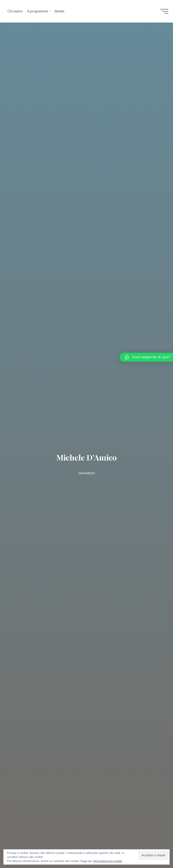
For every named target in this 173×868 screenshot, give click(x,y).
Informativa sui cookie (108, 861)
